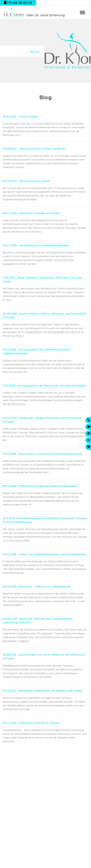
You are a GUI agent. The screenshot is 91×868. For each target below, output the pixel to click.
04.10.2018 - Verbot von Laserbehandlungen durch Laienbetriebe (44, 554)
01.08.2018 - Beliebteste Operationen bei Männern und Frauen (42, 691)
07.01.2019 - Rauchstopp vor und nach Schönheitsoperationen (43, 454)
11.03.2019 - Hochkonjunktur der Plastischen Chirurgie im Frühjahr (44, 386)
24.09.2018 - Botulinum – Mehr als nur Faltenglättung (37, 587)
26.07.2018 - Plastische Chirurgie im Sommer (31, 723)
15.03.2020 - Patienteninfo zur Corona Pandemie (34, 149)
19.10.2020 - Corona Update (21, 117)
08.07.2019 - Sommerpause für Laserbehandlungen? (36, 245)
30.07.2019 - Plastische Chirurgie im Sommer (31, 213)
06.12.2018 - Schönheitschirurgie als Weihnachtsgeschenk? (40, 486)
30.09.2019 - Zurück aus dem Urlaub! (26, 181)
